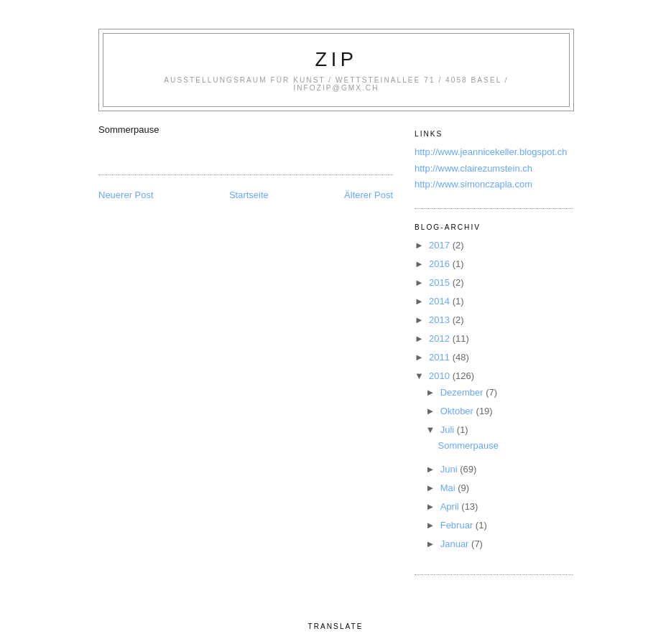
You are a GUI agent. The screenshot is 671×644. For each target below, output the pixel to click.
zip (337, 59)
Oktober (458, 411)
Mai (449, 488)
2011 (441, 357)
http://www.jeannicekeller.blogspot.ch (491, 152)
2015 (441, 283)
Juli (449, 430)
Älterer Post (369, 195)
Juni (450, 469)
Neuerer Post (126, 195)
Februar (458, 525)
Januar (456, 544)
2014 (441, 301)
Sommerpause (468, 445)
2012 (441, 339)
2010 (441, 376)
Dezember (463, 392)
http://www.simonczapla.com (473, 184)
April (451, 507)
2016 (441, 264)
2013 (441, 320)
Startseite (249, 195)
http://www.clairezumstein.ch (473, 168)
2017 (441, 245)
